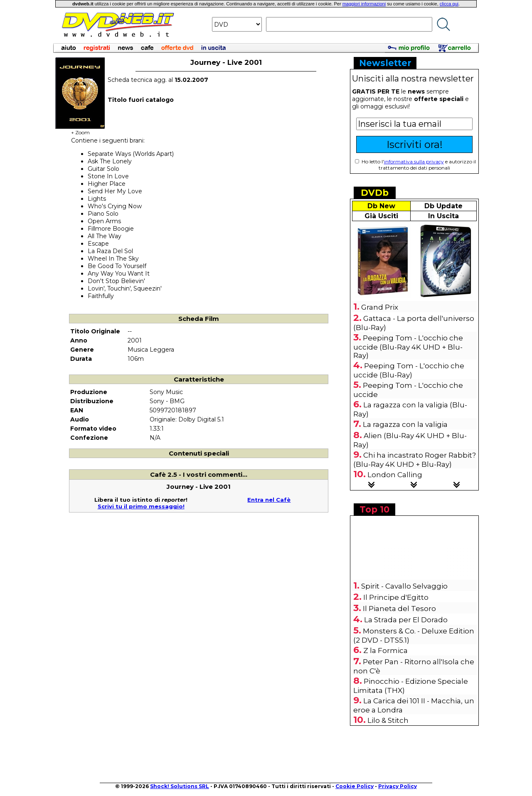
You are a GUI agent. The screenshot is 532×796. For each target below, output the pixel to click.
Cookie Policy (355, 786)
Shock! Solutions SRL (180, 786)
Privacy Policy (398, 786)
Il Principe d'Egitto (396, 597)
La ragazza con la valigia (405, 424)
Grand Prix (380, 307)
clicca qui (449, 4)
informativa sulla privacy (414, 161)
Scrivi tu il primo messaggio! (141, 506)
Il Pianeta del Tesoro (399, 609)
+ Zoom (80, 130)
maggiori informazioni (364, 4)
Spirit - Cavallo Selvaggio (404, 586)
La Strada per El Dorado (406, 620)
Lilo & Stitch (388, 720)
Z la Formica (385, 651)
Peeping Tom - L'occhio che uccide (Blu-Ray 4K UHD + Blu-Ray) (408, 347)
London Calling (395, 475)
